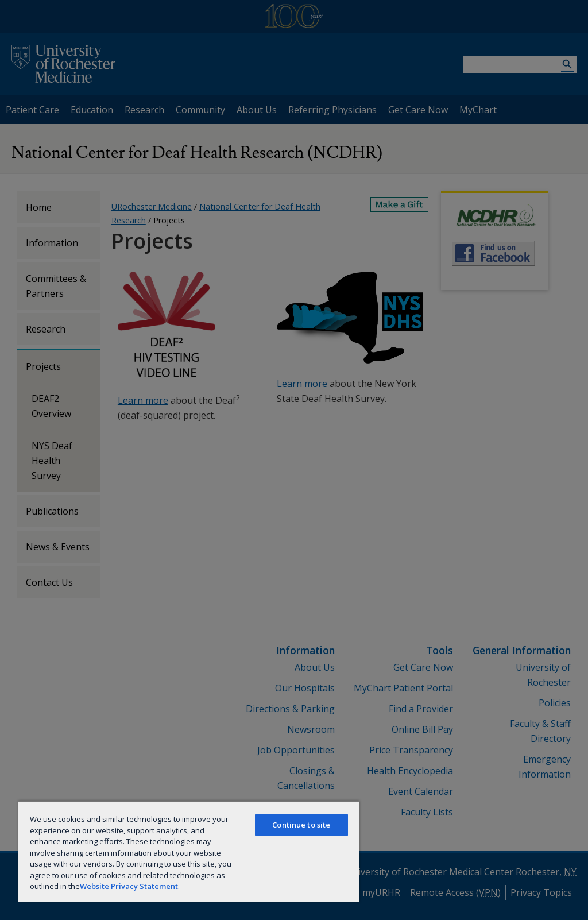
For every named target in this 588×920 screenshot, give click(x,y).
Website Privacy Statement (129, 886)
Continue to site (301, 825)
